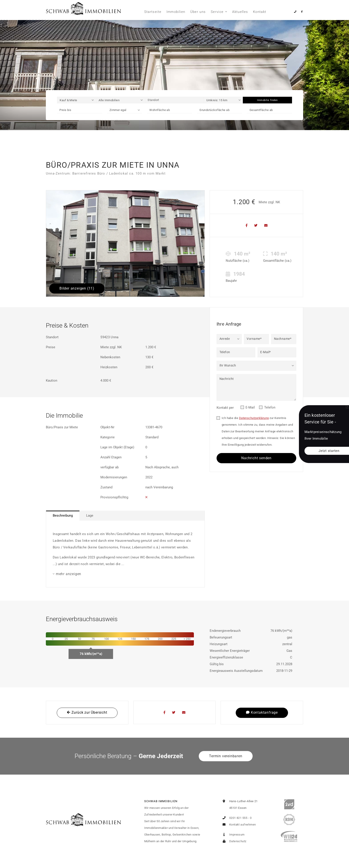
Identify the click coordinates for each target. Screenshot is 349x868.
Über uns (198, 12)
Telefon (270, 407)
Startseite (153, 12)
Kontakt (260, 12)
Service (217, 12)
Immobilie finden (267, 100)
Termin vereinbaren (226, 756)
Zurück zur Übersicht (87, 712)
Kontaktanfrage (262, 712)
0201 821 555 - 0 (236, 818)
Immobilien (176, 12)
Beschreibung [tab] (63, 516)
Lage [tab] (90, 516)
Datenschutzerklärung (254, 418)
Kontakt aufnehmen (238, 825)
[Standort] (174, 100)
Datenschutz (233, 841)
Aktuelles (240, 12)
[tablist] (125, 516)
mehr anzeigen (69, 574)
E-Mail (250, 407)
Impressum (233, 835)
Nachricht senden (256, 458)
